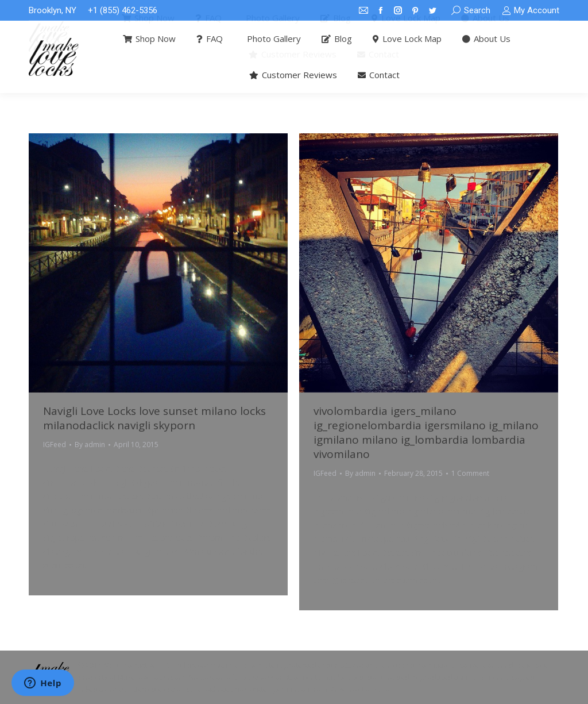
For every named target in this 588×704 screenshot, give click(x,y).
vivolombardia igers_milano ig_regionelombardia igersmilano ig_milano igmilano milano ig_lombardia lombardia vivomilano (426, 432)
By (90, 445)
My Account (531, 11)
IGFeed (55, 445)
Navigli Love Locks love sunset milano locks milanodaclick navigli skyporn (154, 418)
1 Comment (470, 473)
